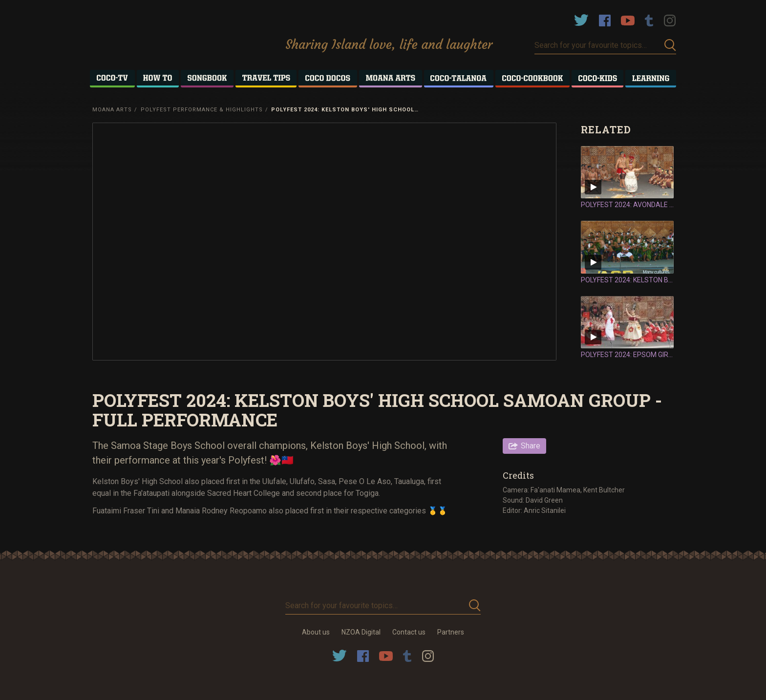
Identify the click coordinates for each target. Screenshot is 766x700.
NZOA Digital (361, 632)
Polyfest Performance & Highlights (202, 110)
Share (531, 446)
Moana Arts (112, 110)
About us (316, 632)
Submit (670, 45)
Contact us (409, 632)
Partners (451, 632)
